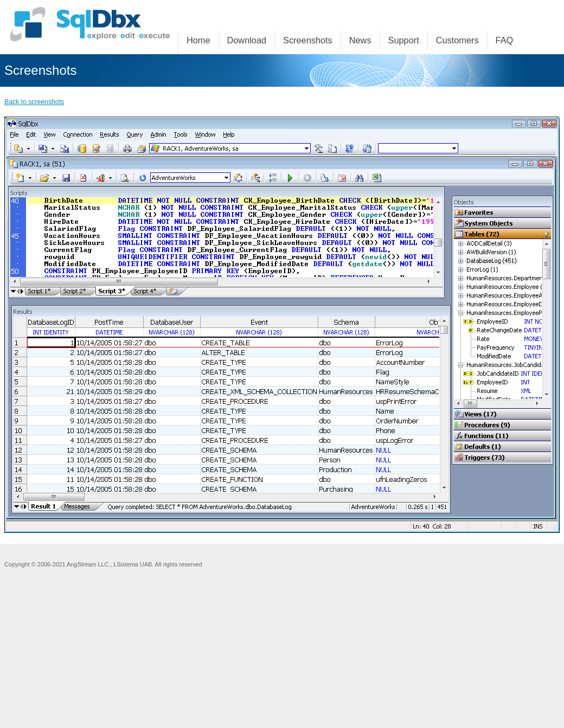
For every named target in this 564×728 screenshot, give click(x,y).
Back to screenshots (34, 102)
